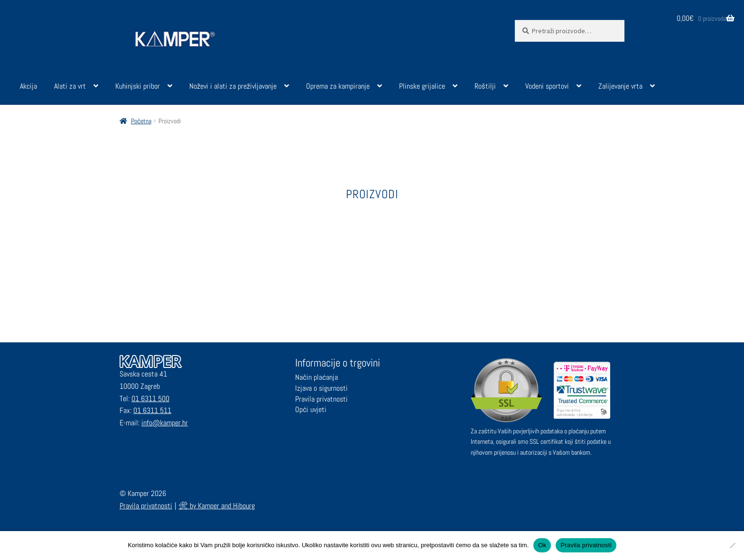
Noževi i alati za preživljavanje (233, 86)
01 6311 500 (150, 399)
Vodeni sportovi (547, 86)
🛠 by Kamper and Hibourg (217, 506)
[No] (732, 545)
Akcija (28, 86)
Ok (542, 545)
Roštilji (485, 86)
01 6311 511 (152, 410)
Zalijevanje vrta (620, 86)
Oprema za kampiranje (338, 86)
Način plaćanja (316, 377)
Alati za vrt (70, 86)
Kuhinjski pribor (138, 86)
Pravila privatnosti (321, 399)
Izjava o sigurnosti (321, 388)
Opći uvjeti (311, 409)
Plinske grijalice (422, 86)
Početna (141, 121)
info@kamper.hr (165, 423)
